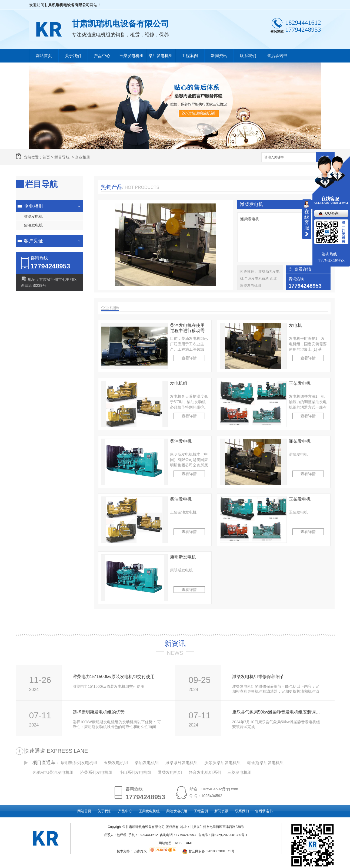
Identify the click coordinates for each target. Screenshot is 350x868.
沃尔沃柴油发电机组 (223, 763)
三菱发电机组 (239, 772)
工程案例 (190, 56)
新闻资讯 (219, 56)
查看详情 (303, 269)
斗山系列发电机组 (135, 772)
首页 (46, 157)
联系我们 (248, 56)
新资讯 (175, 643)
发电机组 (179, 383)
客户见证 (34, 241)
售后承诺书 (277, 56)
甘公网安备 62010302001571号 (206, 851)
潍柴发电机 (33, 216)
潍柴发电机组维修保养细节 (258, 677)
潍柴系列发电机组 (182, 763)
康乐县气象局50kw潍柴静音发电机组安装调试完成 (277, 712)
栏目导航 (62, 157)
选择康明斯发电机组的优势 (99, 712)
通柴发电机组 (170, 772)
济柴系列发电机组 (96, 772)
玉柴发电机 (300, 383)
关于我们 (73, 56)
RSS (179, 843)
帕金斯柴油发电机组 (266, 763)
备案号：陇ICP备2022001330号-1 (223, 835)
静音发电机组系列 (205, 772)
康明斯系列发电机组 (79, 763)
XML (190, 843)
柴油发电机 (33, 225)
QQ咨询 (332, 213)
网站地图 (165, 843)
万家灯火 (140, 851)
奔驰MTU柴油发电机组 (53, 772)
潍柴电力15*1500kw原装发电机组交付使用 (114, 677)
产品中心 (102, 56)
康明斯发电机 (183, 557)
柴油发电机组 (161, 56)
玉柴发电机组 (131, 56)
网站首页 (44, 56)
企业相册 (82, 157)
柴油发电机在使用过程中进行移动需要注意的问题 (187, 328)
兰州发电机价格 (257, 279)
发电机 (295, 325)
